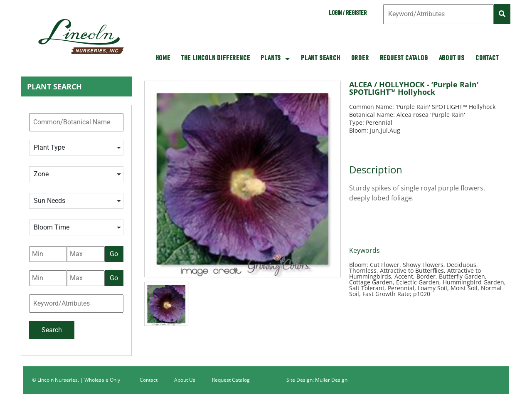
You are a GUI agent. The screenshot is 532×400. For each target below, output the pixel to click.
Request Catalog (404, 59)
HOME (163, 59)
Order (360, 59)
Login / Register (348, 14)
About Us (452, 59)
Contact (487, 59)
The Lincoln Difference (216, 59)
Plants (275, 59)
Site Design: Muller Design (317, 380)
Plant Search (321, 59)
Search (52, 330)
